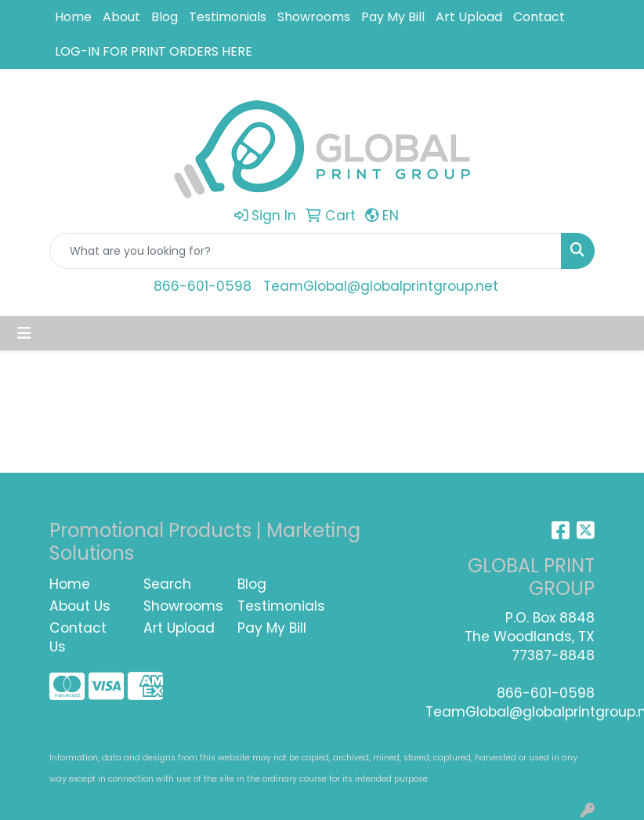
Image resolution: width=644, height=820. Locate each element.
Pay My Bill (393, 17)
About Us (80, 606)
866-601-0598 (203, 286)
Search (167, 584)
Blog (165, 17)
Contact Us (78, 637)
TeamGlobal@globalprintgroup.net (381, 286)
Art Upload (469, 17)
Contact (539, 17)
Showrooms (314, 17)
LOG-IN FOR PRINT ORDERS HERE (154, 51)
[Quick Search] (306, 251)
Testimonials (228, 17)
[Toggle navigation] (24, 333)
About (121, 17)
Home (73, 17)
